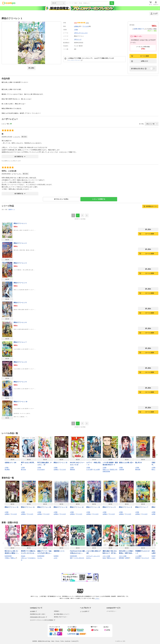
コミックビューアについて (75, 60)
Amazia (23, 556)
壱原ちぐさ (106, 469)
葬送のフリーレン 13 (60, 507)
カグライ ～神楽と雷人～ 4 (94, 464)
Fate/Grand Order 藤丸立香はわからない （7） (78, 552)
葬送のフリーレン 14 (93, 507)
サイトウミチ (145, 558)
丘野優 (127, 558)
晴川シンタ (155, 469)
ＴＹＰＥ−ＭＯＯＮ (79, 558)
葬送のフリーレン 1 (20, 223)
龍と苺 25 (138, 463)
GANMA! (56, 556)
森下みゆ (23, 469)
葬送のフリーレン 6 (20, 322)
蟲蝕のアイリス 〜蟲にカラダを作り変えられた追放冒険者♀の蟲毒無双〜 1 (45, 552)
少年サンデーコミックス (81, 33)
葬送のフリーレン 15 (60, 463)
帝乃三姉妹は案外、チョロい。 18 (44, 464)
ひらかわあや (41, 469)
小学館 (76, 30)
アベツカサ (86, 26)
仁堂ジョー (24, 558)
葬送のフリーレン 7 (20, 342)
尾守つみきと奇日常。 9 (28, 464)
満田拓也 (72, 469)
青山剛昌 (7, 469)
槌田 (71, 558)
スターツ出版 (106, 556)
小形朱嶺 (121, 469)
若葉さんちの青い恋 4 (126, 463)
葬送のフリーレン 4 (20, 283)
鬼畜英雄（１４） (59, 551)
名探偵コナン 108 (10, 463)
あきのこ (89, 558)
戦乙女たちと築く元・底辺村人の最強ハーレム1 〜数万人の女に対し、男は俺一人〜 (12, 552)
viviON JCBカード (140, 29)
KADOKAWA (8, 556)
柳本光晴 (138, 469)
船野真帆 (121, 558)
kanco (104, 558)
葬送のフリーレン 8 (20, 362)
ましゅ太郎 (97, 469)
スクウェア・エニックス (93, 556)
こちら (97, 598)
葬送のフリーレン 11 (28, 507)
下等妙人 (7, 558)
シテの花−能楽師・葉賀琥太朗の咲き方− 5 (110, 464)
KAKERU (138, 558)
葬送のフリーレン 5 (20, 303)
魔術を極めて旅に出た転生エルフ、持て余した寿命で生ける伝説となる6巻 (110, 552)
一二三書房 (138, 556)
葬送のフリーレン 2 (20, 243)
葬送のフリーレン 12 (77, 507)
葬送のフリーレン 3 (20, 263)
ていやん (40, 558)
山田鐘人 (77, 26)
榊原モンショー (111, 558)
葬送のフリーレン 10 (20, 402)
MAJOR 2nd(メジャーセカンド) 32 (77, 464)
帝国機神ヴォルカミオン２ (142, 552)
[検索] (112, 3)
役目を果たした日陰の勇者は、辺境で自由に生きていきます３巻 (126, 552)
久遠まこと (155, 558)
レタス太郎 (89, 469)
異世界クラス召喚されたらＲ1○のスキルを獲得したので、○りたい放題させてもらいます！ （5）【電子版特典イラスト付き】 (29, 552)
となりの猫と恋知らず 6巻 (93, 552)
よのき (56, 558)
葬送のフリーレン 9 (20, 382)
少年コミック (78, 39)
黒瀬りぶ (13, 558)
